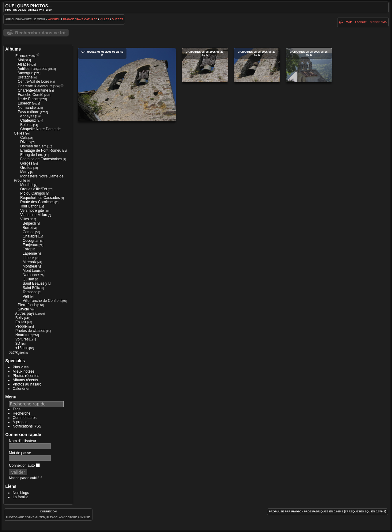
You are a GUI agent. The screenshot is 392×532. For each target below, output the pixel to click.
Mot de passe (20, 453)
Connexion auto (24, 465)
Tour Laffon (29, 206)
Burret (118, 19)
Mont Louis (32, 271)
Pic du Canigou (33, 193)
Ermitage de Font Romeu (41, 150)
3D (18, 344)
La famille (20, 497)
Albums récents (25, 380)
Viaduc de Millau (34, 215)
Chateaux (28, 120)
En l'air (21, 322)
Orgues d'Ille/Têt (34, 189)
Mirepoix (30, 262)
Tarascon (30, 292)
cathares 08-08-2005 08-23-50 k (205, 65)
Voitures (22, 339)
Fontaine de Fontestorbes (41, 159)
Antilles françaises (32, 69)
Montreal (30, 266)
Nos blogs (21, 493)
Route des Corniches (37, 202)
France (68, 19)
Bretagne (25, 77)
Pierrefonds (27, 305)
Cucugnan (31, 241)
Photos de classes (30, 331)
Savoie (23, 309)
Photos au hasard (27, 384)
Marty (25, 172)
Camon (29, 232)
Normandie (27, 108)
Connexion (48, 511)
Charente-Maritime (33, 90)
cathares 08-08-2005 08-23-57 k (257, 65)
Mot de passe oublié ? (25, 478)
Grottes (26, 168)
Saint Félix (31, 288)
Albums (13, 49)
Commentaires (24, 418)
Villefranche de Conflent (42, 301)
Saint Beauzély (35, 283)
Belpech (29, 223)
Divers (25, 142)
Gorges (26, 163)
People (21, 326)
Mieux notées (23, 371)
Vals (26, 296)
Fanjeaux (30, 245)
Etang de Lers (32, 155)
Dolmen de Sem (33, 146)
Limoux (29, 258)
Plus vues (21, 367)
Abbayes (27, 116)
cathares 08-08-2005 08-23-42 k (127, 85)
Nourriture (23, 335)
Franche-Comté (30, 95)
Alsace (23, 64)
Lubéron (24, 103)
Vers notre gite (32, 211)
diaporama (378, 22)
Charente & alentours (35, 86)
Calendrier (21, 389)
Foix (26, 249)
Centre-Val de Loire (34, 82)
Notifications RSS (27, 426)
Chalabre (30, 236)
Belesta (26, 125)
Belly (19, 318)
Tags (16, 409)
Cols (24, 138)
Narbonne (31, 275)
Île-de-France (29, 99)
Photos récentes (26, 376)
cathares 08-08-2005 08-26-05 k (309, 65)
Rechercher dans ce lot (40, 33)
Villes (105, 19)
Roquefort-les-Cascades (40, 198)
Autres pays (25, 313)
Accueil (54, 19)
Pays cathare (87, 19)
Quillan (28, 279)
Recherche (21, 413)
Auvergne (25, 73)
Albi (21, 60)
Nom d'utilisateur (23, 441)
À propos (20, 422)
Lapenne (30, 253)
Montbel (27, 185)
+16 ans (22, 348)
